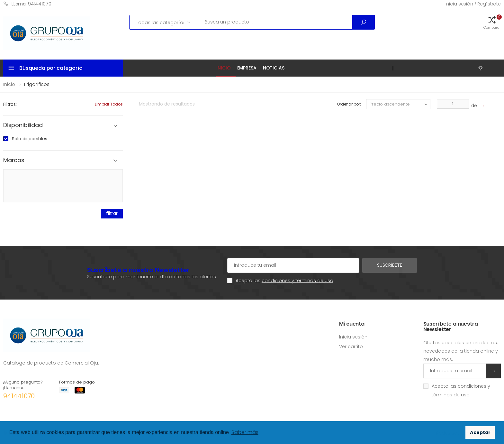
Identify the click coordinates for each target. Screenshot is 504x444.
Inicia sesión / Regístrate (473, 4)
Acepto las (284, 281)
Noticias (274, 68)
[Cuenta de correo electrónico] (293, 265)
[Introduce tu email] (455, 371)
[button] (492, 22)
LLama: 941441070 (27, 4)
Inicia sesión (353, 337)
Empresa (247, 68)
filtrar (112, 213)
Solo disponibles (30, 139)
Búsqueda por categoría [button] (51, 68)
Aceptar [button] (480, 432)
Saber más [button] (245, 432)
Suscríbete (390, 265)
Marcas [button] (14, 160)
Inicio (223, 68)
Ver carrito (351, 347)
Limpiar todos (109, 104)
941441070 (19, 396)
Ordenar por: (349, 104)
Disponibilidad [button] (23, 125)
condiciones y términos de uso (297, 281)
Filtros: (10, 104)
